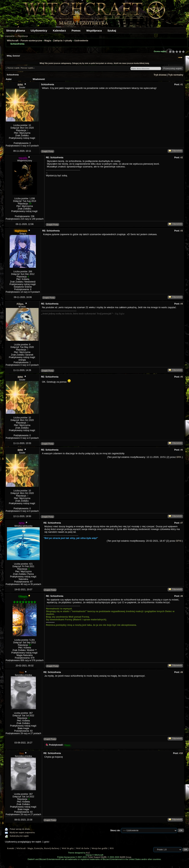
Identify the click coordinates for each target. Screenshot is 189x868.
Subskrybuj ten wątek (19, 836)
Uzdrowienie (81, 41)
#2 (182, 158)
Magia (48, 41)
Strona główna (16, 31)
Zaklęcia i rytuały (63, 41)
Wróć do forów (83, 848)
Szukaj (112, 31)
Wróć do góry (68, 848)
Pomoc (76, 31)
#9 (182, 672)
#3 (182, 231)
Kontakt (11, 848)
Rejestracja (23, 36)
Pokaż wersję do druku (20, 829)
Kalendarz (59, 31)
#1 (182, 85)
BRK (20, 85)
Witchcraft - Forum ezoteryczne (24, 41)
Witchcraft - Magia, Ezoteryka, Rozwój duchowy (38, 848)
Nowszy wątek (27, 68)
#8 (182, 596)
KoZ (88, 853)
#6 (182, 450)
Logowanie (10, 36)
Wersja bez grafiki (100, 848)
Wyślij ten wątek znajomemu (22, 832)
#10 (181, 753)
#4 (182, 304)
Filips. (20, 304)
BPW (179, 541)
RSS (112, 848)
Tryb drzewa (160, 75)
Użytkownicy (39, 31)
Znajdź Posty (48, 151)
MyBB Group (126, 857)
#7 (182, 523)
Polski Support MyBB (97, 857)
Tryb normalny (176, 75)
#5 (182, 377)
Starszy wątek (13, 68)
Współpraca (94, 31)
